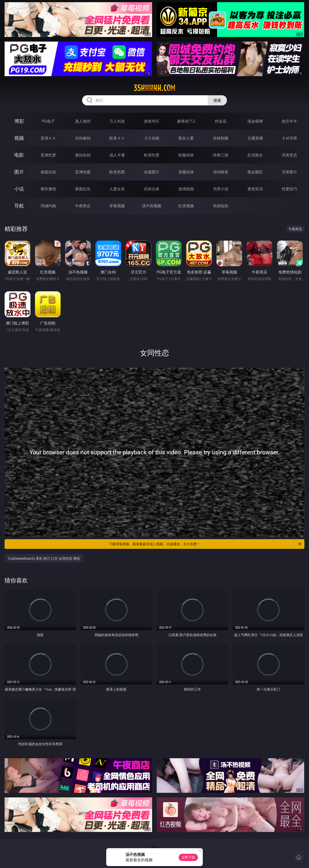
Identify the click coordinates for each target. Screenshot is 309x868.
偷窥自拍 (48, 172)
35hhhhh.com (154, 88)
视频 (19, 138)
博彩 (19, 121)
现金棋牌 (255, 121)
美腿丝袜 (186, 172)
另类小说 (221, 189)
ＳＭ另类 (289, 138)
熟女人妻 (186, 138)
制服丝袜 (186, 155)
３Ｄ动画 (152, 138)
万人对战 (117, 121)
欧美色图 (117, 172)
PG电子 (48, 121)
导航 (19, 206)
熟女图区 (255, 172)
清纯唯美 (221, 172)
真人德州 (83, 121)
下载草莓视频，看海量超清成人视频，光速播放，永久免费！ (205, 544)
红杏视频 (186, 206)
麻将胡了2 (186, 121)
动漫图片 (152, 172)
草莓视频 (117, 206)
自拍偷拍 (83, 138)
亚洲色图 (83, 172)
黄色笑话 (255, 189)
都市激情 (48, 189)
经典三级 (221, 155)
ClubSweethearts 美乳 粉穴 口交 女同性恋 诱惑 (44, 558)
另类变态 (289, 155)
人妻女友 (117, 189)
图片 (19, 172)
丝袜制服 (221, 138)
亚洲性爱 (48, 155)
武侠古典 (152, 189)
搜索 (217, 100)
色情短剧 (221, 206)
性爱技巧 (289, 189)
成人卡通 (117, 155)
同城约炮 (48, 206)
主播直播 (255, 138)
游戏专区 (152, 121)
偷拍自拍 (83, 155)
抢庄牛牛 (289, 121)
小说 (19, 189)
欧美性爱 (152, 155)
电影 (19, 155)
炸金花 (221, 121)
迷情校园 (186, 189)
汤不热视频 (152, 206)
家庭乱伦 (83, 189)
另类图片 (289, 172)
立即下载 (188, 857)
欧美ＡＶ (117, 138)
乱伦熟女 (255, 155)
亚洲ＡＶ (48, 138)
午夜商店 (83, 206)
